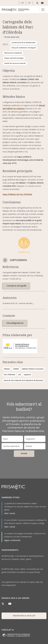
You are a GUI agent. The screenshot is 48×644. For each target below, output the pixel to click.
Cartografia (18, 260)
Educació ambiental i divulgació (24, 48)
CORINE (16, 369)
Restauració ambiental (13, 53)
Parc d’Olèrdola (9, 375)
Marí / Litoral (10, 513)
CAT (22, 3)
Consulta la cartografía (16, 286)
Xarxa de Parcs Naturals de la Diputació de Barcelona (23, 380)
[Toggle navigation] (43, 10)
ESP (29, 3)
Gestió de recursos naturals (15, 63)
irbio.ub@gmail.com (15, 323)
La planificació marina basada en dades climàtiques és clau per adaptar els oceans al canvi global (25, 507)
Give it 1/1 (4, 37)
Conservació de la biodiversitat (23, 42)
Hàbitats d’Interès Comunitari (33, 369)
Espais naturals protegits (14, 58)
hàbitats (7, 369)
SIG (20, 375)
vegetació (27, 375)
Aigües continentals (12, 540)
